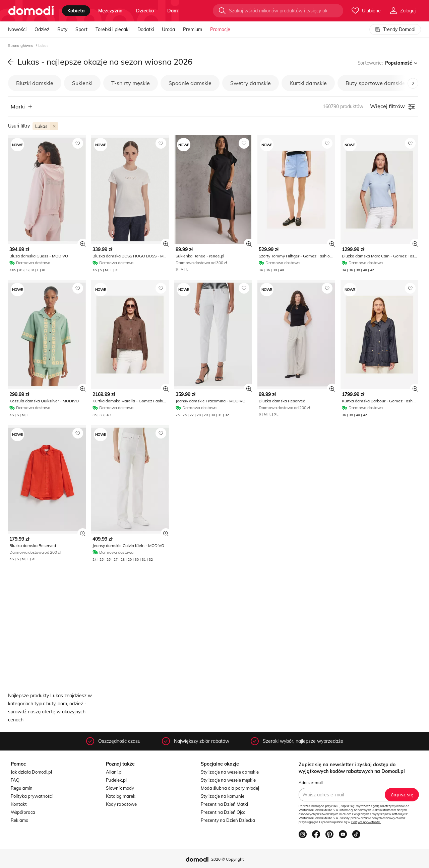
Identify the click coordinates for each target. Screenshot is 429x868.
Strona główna (21, 46)
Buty (62, 29)
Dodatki (146, 29)
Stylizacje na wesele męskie (228, 780)
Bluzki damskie (35, 83)
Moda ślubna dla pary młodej (230, 788)
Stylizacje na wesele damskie (230, 772)
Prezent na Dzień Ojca (223, 812)
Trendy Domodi (395, 29)
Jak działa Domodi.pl (31, 772)
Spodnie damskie (190, 83)
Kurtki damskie (308, 83)
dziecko (145, 11)
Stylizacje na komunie (223, 796)
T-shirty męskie (131, 83)
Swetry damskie (251, 83)
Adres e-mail (311, 782)
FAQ (15, 780)
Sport (81, 29)
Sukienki (82, 83)
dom (173, 11)
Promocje (220, 29)
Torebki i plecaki (112, 29)
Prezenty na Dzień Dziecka (228, 820)
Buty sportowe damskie (375, 83)
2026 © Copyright (227, 859)
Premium (193, 29)
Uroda (168, 29)
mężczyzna (110, 11)
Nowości (17, 29)
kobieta (76, 11)
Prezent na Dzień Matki (224, 804)
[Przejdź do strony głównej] (31, 11)
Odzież (42, 29)
